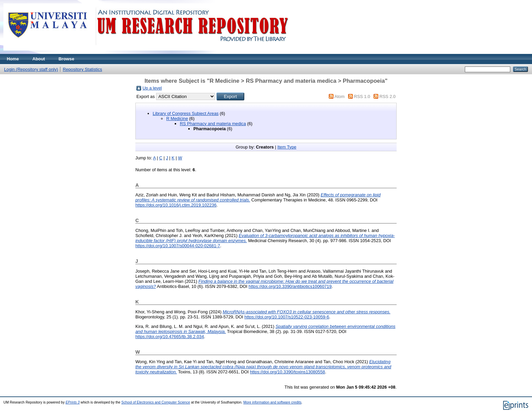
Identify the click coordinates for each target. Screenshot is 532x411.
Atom (340, 96)
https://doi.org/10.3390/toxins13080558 (288, 372)
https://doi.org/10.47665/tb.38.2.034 (170, 337)
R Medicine (177, 119)
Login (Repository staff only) (31, 69)
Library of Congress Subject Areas (186, 113)
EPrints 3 (73, 402)
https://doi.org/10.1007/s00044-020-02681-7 (178, 246)
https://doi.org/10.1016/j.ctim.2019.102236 (176, 205)
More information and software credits (272, 402)
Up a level (152, 88)
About (39, 59)
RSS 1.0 (362, 96)
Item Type (287, 147)
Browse (66, 59)
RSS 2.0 (387, 96)
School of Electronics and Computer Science (156, 402)
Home (13, 59)
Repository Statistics (82, 69)
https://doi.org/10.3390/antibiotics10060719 (290, 286)
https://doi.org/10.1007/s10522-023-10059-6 (287, 317)
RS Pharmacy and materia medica (213, 124)
